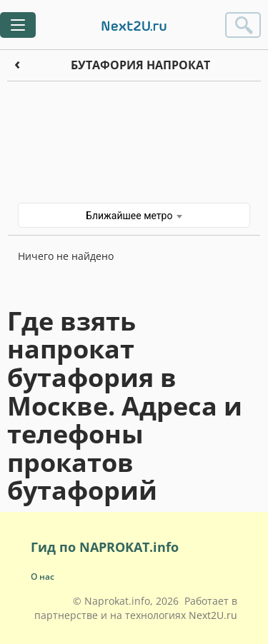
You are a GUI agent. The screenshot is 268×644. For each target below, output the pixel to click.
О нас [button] (43, 577)
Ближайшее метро (134, 216)
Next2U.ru (213, 615)
